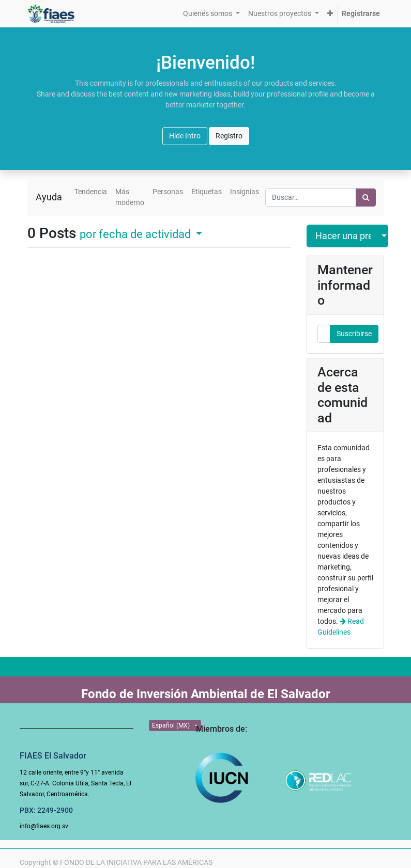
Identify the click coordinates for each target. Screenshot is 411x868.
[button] (330, 14)
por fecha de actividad (136, 234)
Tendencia (91, 192)
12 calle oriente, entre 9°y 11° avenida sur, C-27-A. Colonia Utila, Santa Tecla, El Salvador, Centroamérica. (75, 783)
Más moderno (130, 197)
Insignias (245, 192)
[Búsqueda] (366, 198)
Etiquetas (207, 192)
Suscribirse (354, 334)
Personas (168, 192)
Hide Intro (185, 136)
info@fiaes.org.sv (44, 826)
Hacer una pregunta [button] (343, 236)
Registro (229, 136)
